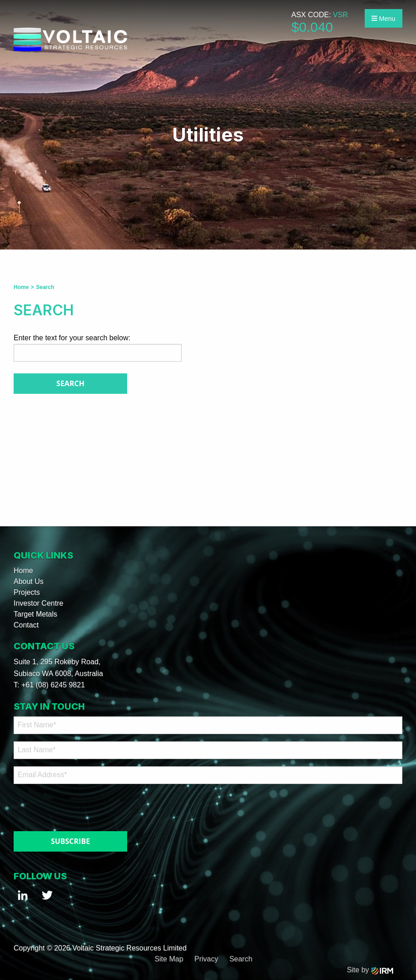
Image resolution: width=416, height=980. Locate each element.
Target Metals (35, 614)
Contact (26, 625)
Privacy (206, 959)
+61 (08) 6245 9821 (53, 685)
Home (23, 571)
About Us (29, 581)
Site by (370, 970)
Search (241, 959)
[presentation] (69, 805)
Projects (27, 592)
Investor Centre (38, 603)
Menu (384, 19)
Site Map (169, 959)
